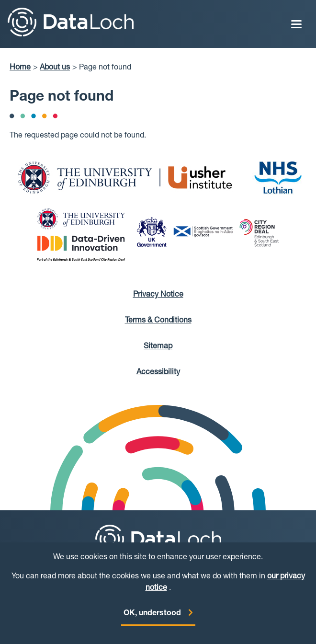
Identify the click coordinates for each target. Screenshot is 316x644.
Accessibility (158, 373)
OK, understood (152, 618)
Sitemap (158, 347)
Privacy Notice (158, 295)
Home (20, 68)
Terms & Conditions (158, 321)
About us (55, 68)
